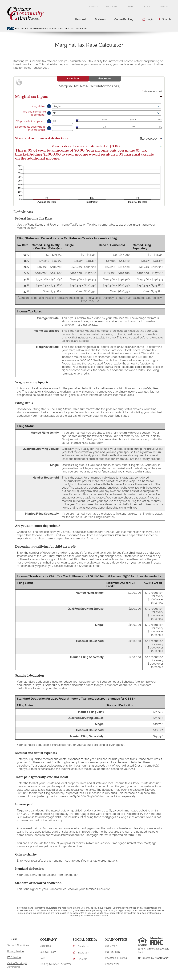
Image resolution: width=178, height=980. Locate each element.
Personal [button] (81, 19)
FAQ (42, 958)
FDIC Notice (14, 957)
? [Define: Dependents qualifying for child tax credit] (49, 128)
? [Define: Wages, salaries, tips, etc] (49, 121)
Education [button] (112, 7)
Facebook (83, 946)
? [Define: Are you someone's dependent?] (49, 113)
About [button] (147, 7)
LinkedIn (82, 959)
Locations (92, 7)
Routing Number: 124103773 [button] (55, 964)
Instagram (83, 953)
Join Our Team (48, 952)
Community (165, 9)
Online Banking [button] (124, 19)
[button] (148, 20)
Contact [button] (130, 7)
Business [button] (100, 19)
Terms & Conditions (18, 945)
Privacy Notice (15, 951)
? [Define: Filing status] (49, 106)
